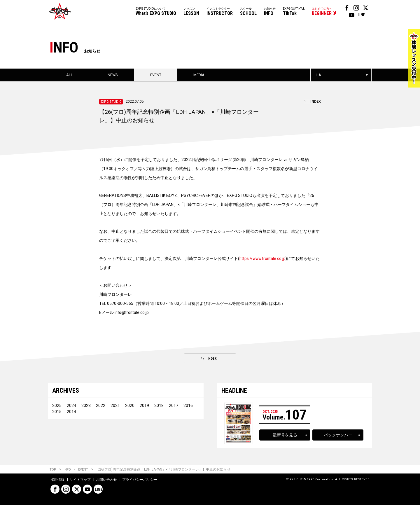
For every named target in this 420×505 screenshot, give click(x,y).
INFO (68, 470)
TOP (53, 470)
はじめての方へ (322, 12)
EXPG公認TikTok (294, 12)
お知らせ (270, 12)
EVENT (84, 470)
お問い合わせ (106, 480)
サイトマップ (80, 480)
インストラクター (220, 12)
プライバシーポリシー (140, 480)
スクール (248, 12)
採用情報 (57, 480)
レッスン (191, 12)
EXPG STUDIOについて (156, 12)
